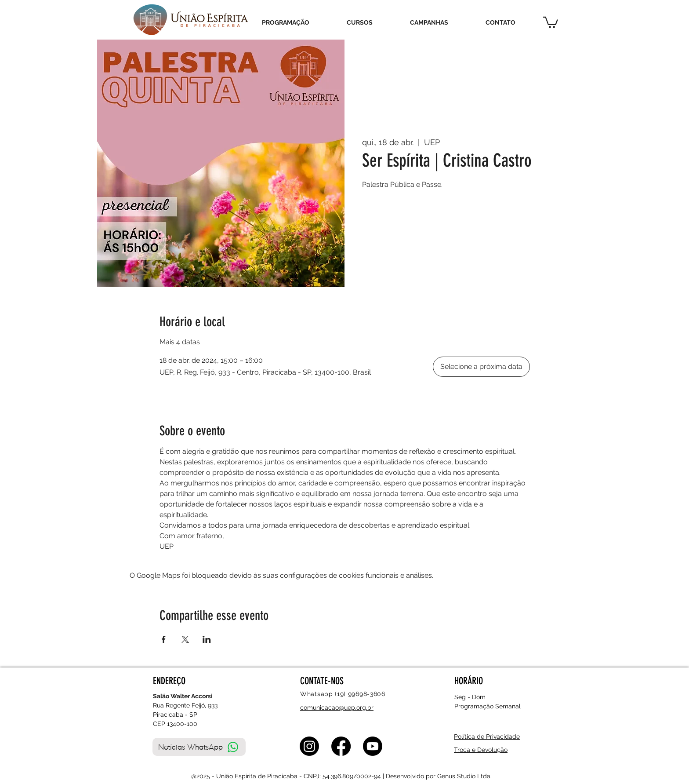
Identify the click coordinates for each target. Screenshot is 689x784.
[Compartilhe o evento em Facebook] (164, 639)
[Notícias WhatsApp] (199, 747)
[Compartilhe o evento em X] (185, 639)
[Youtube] (373, 746)
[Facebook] (341, 746)
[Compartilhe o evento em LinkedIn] (207, 639)
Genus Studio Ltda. (464, 776)
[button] (551, 22)
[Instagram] (309, 746)
